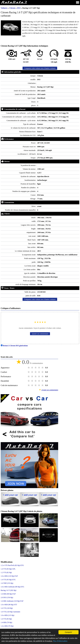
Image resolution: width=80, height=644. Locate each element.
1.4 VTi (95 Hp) (6, 619)
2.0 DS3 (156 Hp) (7, 597)
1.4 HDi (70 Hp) (6, 622)
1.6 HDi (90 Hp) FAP (8, 594)
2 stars (32, 368)
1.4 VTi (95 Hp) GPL (8, 569)
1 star (29, 368)
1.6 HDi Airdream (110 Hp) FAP (12, 601)
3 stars (36, 368)
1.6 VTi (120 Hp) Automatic (10, 612)
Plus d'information (61, 641)
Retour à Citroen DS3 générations (14, 346)
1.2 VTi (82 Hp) (6, 572)
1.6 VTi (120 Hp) (7, 608)
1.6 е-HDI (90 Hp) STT (9, 605)
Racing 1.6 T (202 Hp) (9, 590)
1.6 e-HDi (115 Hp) (7, 615)
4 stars (39, 368)
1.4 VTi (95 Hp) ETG (8, 580)
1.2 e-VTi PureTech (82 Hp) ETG (12, 565)
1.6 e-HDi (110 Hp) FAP (9, 576)
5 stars (43, 368)
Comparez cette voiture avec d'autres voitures (40, 68)
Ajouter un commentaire (40, 334)
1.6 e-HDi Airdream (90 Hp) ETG (12, 587)
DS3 (19, 8)
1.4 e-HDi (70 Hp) (7, 626)
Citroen (12, 8)
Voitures (4, 8)
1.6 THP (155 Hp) (7, 583)
